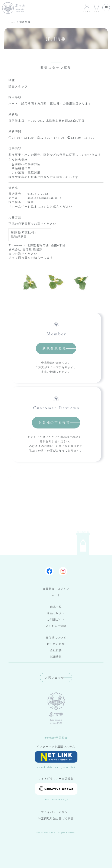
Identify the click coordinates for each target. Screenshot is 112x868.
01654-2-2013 (38, 194)
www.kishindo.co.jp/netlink (56, 760)
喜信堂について (56, 638)
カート (97, 8)
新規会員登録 (55, 348)
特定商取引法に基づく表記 (56, 819)
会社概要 (56, 650)
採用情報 (56, 657)
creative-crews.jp (56, 792)
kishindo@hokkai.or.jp (45, 198)
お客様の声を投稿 (54, 423)
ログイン (87, 8)
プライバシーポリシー (56, 812)
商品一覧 (56, 607)
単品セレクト (56, 613)
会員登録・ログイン (56, 589)
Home (12, 22)
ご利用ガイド (56, 620)
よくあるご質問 (56, 626)
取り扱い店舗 (56, 644)
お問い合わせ (55, 678)
